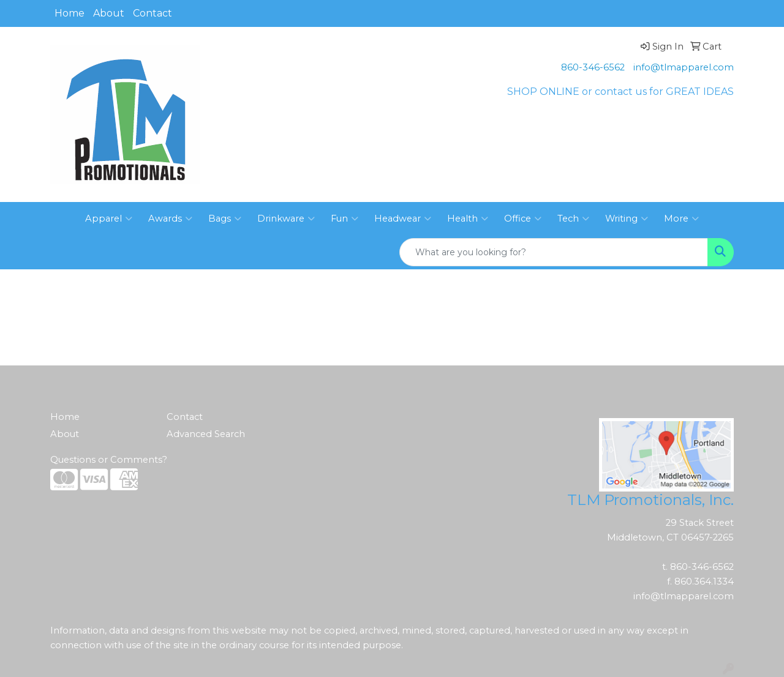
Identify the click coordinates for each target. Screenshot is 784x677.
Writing (627, 219)
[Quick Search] (554, 252)
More (681, 219)
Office (523, 219)
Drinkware (286, 219)
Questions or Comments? (109, 460)
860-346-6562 (593, 67)
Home (70, 13)
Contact (153, 13)
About (109, 13)
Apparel (109, 219)
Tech (573, 219)
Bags (225, 219)
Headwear (403, 219)
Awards (170, 219)
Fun (345, 219)
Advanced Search (206, 434)
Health (468, 219)
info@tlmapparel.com (684, 67)
